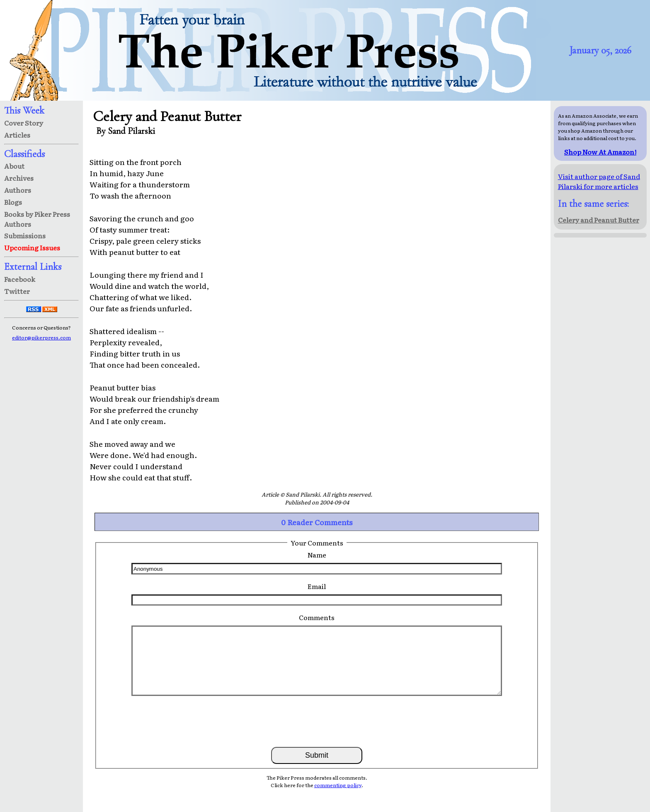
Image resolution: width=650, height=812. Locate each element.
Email (317, 586)
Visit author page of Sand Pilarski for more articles (599, 181)
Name (317, 555)
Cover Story (24, 123)
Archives (19, 178)
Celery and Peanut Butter (599, 220)
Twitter (17, 291)
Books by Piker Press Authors (37, 219)
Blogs (13, 202)
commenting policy (338, 785)
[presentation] (317, 721)
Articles (17, 135)
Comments (317, 617)
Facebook (20, 279)
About (14, 166)
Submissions (25, 235)
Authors (18, 190)
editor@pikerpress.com (41, 337)
